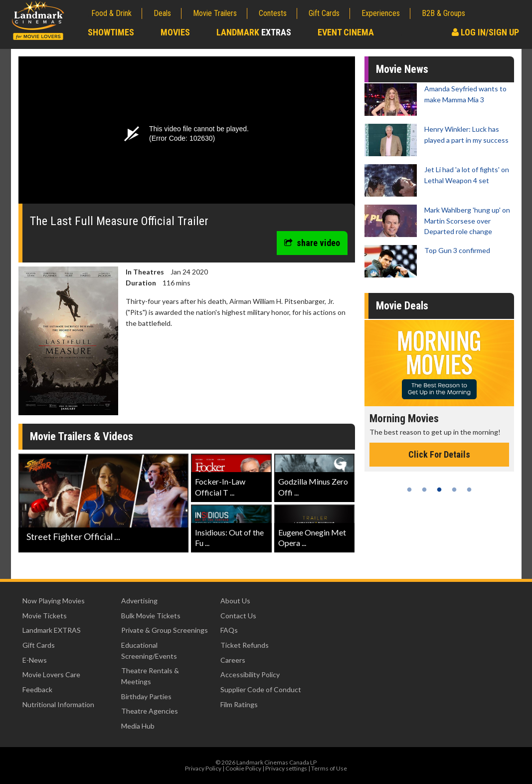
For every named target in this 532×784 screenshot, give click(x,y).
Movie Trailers (215, 13)
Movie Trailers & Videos (82, 436)
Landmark (254, 32)
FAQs (229, 630)
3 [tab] (439, 490)
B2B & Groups (443, 13)
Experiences (381, 13)
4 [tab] (454, 490)
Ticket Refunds (245, 645)
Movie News (402, 69)
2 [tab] (424, 490)
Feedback (37, 689)
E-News (35, 660)
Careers (233, 660)
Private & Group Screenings (165, 630)
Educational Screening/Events (149, 651)
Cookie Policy (243, 768)
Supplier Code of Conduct (261, 689)
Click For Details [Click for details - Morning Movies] (439, 454)
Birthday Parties (146, 696)
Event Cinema (346, 32)
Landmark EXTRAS (52, 630)
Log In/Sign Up (485, 32)
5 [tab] (469, 490)
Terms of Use (329, 768)
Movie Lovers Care (51, 674)
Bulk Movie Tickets (151, 616)
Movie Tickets (45, 616)
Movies (175, 32)
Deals (162, 13)
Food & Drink (111, 13)
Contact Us (238, 616)
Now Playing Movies (54, 601)
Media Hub (138, 726)
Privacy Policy (203, 768)
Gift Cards (324, 13)
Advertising (139, 601)
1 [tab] (409, 490)
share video (312, 243)
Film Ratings (239, 704)
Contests (273, 13)
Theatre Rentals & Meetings (150, 676)
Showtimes (111, 32)
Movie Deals (402, 306)
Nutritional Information (58, 704)
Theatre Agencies (150, 711)
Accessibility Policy (250, 674)
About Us (235, 601)
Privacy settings (286, 768)
